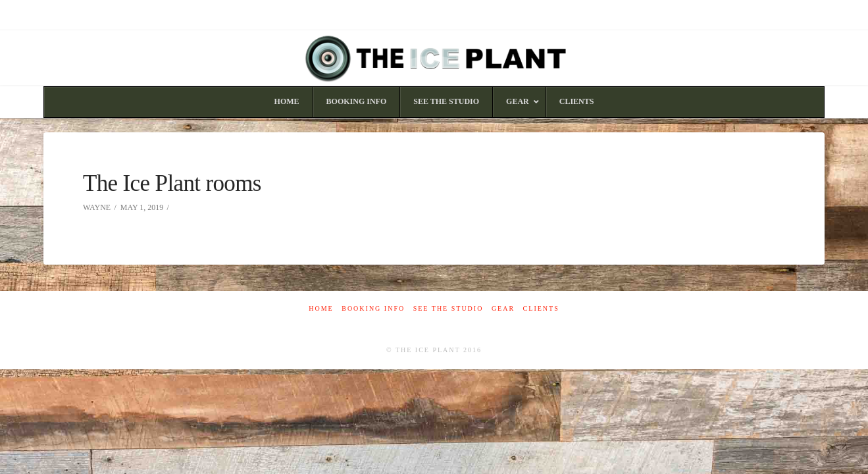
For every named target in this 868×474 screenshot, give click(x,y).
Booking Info (373, 308)
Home (321, 308)
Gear (503, 308)
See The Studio (448, 308)
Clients (541, 308)
